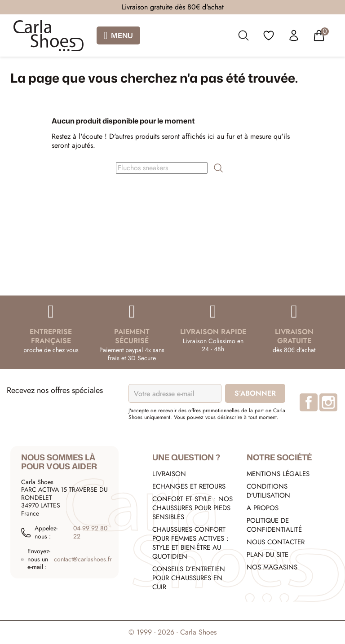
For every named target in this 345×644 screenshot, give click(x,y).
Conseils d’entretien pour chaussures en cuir (189, 578)
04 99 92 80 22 (90, 532)
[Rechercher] (162, 168)
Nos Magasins (272, 567)
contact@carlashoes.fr (83, 560)
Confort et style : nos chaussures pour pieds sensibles (192, 508)
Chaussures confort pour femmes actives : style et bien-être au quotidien (190, 543)
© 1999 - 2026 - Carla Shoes (172, 632)
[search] (243, 37)
